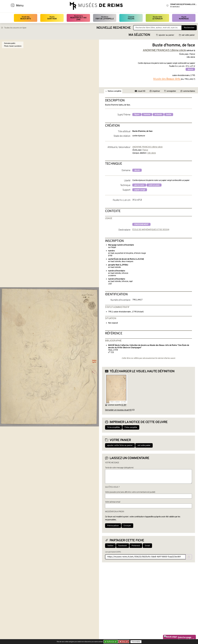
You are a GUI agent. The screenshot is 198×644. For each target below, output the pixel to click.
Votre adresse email (113, 502)
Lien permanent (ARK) (113, 552)
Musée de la (78, 18)
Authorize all (111, 642)
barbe (169, 115)
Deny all (124, 642)
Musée (52, 18)
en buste (158, 115)
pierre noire (139, 185)
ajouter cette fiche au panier (120, 445)
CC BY (124, 405)
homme (147, 115)
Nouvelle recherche (114, 28)
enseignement (141, 224)
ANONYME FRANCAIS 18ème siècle (147, 147)
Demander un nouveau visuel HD (118, 410)
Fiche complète (131, 427)
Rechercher (189, 28)
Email (147, 546)
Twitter (110, 546)
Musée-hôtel (157, 18)
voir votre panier (187, 35)
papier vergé (140, 190)
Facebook (123, 546)
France (145, 150)
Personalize (136, 642)
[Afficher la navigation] (13, 6)
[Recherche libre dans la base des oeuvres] (157, 28)
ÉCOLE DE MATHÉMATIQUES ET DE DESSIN (151, 230)
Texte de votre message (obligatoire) (119, 468)
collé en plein (154, 185)
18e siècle (152, 153)
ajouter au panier (165, 35)
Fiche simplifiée (114, 427)
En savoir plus (175, 7)
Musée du (105, 18)
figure (137, 115)
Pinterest (136, 546)
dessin (190, 69)
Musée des (26, 18)
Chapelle (131, 18)
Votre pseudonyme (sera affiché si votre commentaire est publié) (130, 492)
